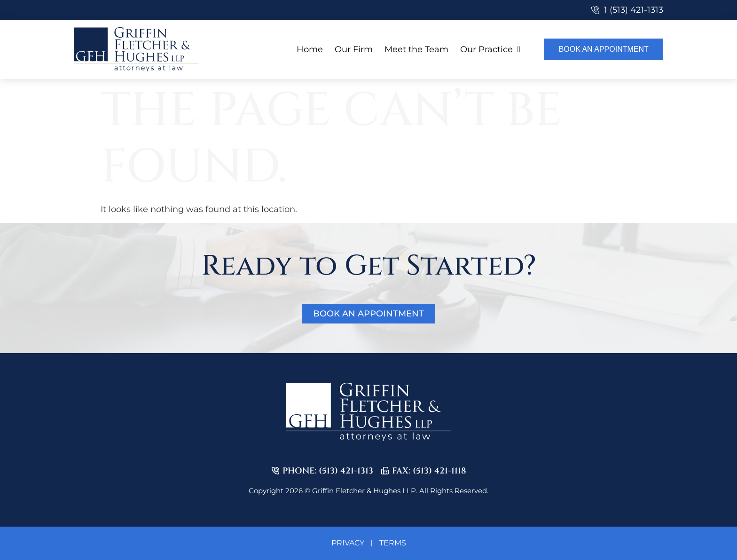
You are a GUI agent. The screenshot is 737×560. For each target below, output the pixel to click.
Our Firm (354, 49)
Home (310, 49)
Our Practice (490, 49)
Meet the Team (416, 49)
